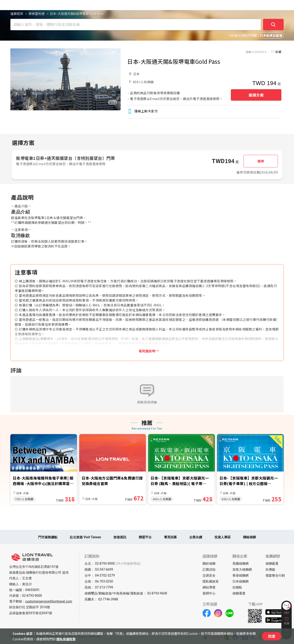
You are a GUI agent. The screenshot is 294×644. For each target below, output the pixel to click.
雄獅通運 (239, 593)
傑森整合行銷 (275, 575)
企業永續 (196, 537)
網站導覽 (209, 587)
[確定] (273, 25)
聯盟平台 (145, 537)
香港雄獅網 (240, 575)
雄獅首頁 (17, 14)
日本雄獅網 (240, 581)
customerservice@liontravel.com (49, 601)
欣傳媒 (270, 569)
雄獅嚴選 (272, 563)
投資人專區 (223, 537)
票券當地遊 (37, 14)
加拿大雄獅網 (242, 569)
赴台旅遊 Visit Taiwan (85, 537)
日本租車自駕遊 (271, 36)
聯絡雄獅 (249, 537)
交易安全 (209, 575)
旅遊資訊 (120, 537)
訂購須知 (209, 569)
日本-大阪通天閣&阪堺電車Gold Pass (77, 14)
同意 (272, 636)
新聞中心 (209, 593)
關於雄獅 (209, 563)
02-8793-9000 (32, 596)
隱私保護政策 (66, 639)
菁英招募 (170, 537)
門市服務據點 (48, 537)
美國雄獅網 (240, 563)
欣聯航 (237, 587)
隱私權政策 (211, 581)
